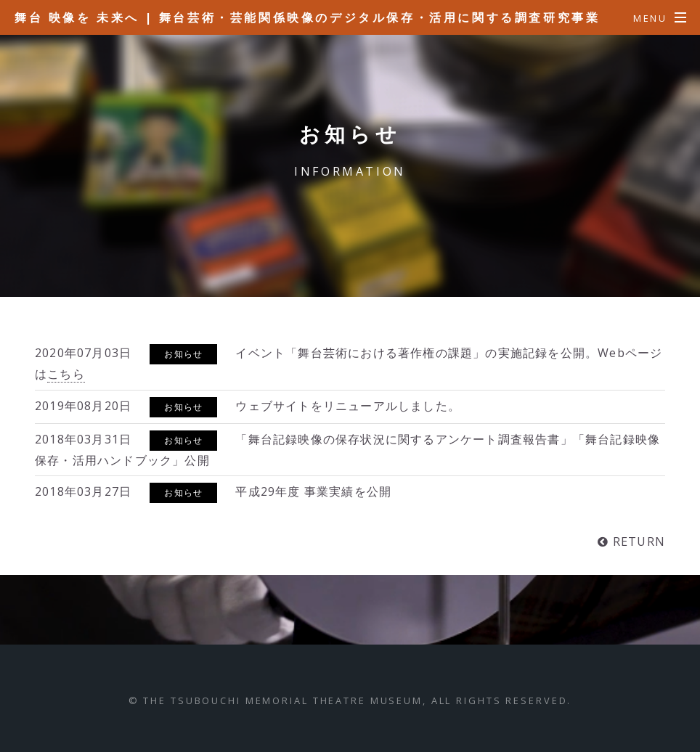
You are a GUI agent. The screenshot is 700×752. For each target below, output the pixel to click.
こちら (66, 374)
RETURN (637, 541)
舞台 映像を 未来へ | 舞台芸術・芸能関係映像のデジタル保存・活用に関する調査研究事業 (307, 17)
